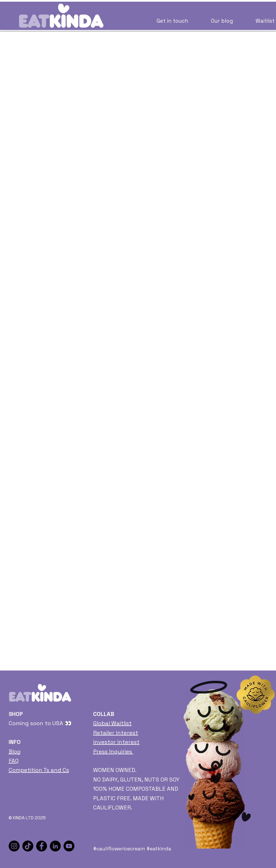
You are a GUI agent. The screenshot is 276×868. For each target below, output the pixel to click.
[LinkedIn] (55, 846)
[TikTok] (28, 846)
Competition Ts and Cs (39, 770)
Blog (15, 751)
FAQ (14, 761)
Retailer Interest (116, 733)
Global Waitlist (112, 723)
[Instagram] (14, 846)
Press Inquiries (113, 751)
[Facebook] (42, 846)
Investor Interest (116, 742)
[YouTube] (69, 846)
